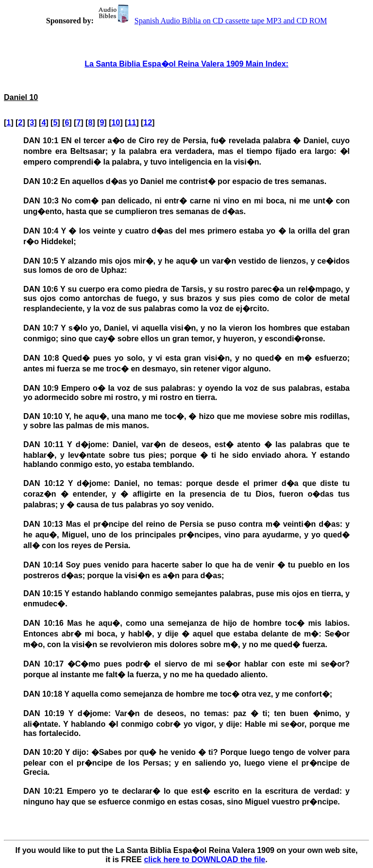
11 (132, 123)
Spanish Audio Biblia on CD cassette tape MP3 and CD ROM (211, 21)
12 (148, 123)
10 (116, 123)
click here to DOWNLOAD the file (204, 860)
